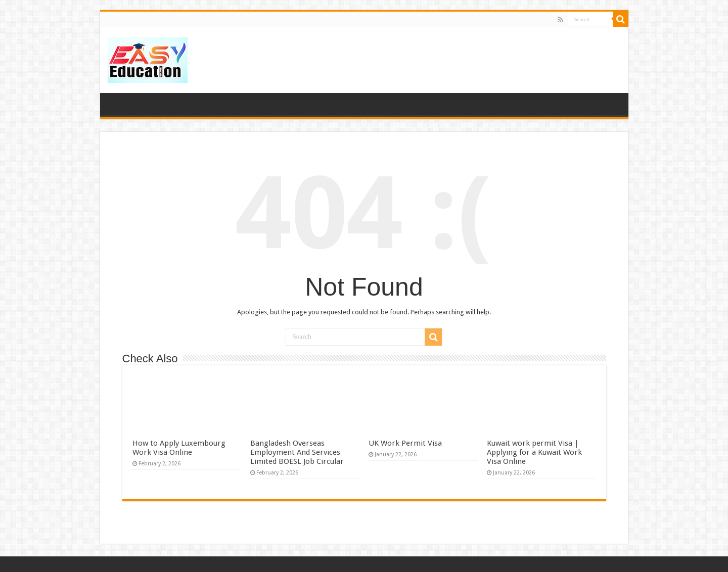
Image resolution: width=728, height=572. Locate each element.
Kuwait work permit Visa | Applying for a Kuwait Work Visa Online (534, 452)
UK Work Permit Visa (405, 443)
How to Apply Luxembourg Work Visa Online (179, 448)
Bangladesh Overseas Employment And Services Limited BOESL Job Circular (297, 452)
